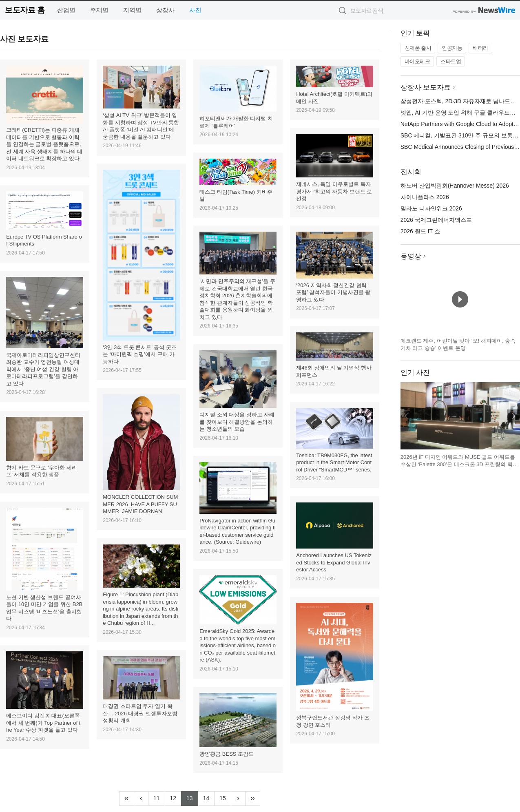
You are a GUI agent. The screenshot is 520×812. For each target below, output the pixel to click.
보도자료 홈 (25, 10)
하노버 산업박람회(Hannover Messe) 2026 (455, 186)
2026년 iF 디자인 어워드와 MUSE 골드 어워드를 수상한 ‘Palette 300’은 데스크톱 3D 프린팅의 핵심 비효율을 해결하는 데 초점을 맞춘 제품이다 (459, 464)
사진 (195, 10)
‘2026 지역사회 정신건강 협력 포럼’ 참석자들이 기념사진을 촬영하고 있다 (333, 292)
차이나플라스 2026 (425, 197)
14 (209, 797)
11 (159, 797)
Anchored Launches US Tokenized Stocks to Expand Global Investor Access (334, 562)
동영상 (411, 256)
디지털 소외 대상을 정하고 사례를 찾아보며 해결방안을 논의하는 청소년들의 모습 (237, 422)
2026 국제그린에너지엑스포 (436, 220)
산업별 (66, 10)
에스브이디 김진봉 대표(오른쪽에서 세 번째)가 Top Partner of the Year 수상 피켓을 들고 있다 (43, 723)
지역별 (132, 10)
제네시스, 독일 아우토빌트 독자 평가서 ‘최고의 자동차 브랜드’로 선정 (334, 191)
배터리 (480, 48)
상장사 (165, 10)
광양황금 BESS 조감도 (227, 754)
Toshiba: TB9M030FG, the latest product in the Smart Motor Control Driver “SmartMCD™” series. (334, 462)
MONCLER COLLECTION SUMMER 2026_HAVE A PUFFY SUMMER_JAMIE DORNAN (140, 504)
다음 (513, 416)
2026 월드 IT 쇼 (420, 231)
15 (225, 797)
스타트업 (451, 61)
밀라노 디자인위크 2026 (431, 208)
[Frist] (127, 799)
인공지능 (452, 48)
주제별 (99, 10)
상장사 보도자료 (426, 87)
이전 (407, 416)
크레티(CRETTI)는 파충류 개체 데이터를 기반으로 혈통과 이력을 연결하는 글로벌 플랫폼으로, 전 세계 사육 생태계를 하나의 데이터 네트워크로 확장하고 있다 (44, 144)
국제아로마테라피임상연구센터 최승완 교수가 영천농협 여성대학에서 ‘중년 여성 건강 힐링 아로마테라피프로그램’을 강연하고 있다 (43, 369)
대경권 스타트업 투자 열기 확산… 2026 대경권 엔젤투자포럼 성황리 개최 (140, 713)
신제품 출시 (418, 48)
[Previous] (141, 799)
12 (176, 797)
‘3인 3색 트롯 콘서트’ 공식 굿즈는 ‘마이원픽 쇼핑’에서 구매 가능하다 (140, 354)
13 (192, 797)
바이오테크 (417, 61)
